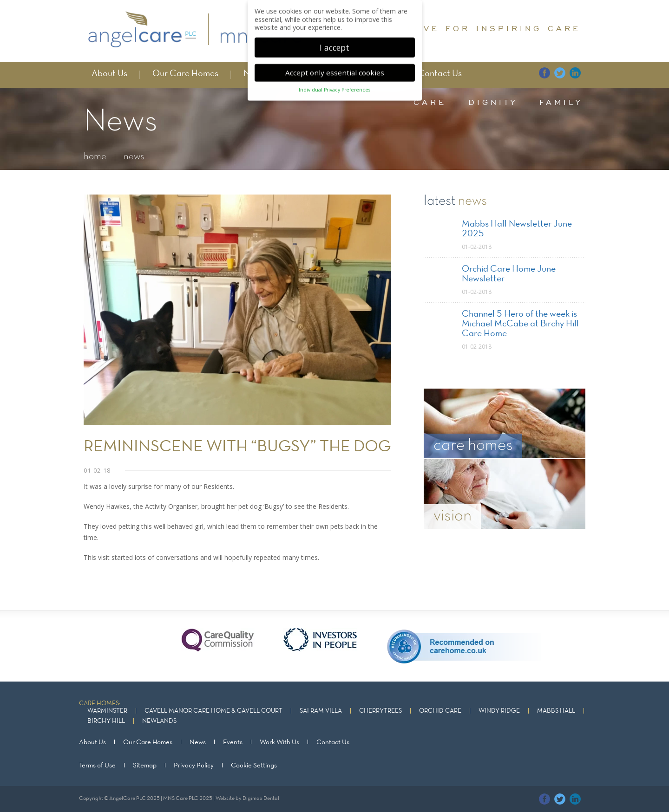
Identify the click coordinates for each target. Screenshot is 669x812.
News (198, 742)
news (134, 157)
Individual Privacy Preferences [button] (334, 86)
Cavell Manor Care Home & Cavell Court (213, 711)
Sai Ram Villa (321, 711)
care (430, 102)
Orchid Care (440, 711)
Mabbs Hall (556, 711)
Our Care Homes (185, 74)
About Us (109, 74)
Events (233, 742)
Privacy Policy (194, 766)
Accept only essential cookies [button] (335, 69)
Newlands (159, 721)
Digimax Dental (261, 799)
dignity (493, 102)
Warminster (107, 711)
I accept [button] (334, 44)
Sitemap (145, 766)
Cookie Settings (254, 766)
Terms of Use (97, 766)
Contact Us (440, 74)
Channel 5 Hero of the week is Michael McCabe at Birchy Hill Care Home (520, 324)
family (561, 102)
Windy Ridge (499, 711)
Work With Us (279, 742)
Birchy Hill (106, 721)
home (95, 157)
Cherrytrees (380, 711)
